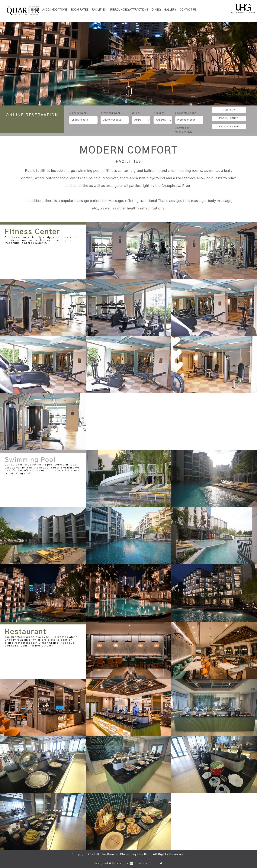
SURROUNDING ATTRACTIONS (129, 10)
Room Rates (80, 10)
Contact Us (188, 10)
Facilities (99, 10)
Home (35, 10)
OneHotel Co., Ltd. (149, 863)
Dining (156, 10)
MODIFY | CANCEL (229, 118)
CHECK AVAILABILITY (229, 127)
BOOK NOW (229, 110)
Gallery (170, 10)
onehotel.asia (184, 132)
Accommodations (55, 10)
